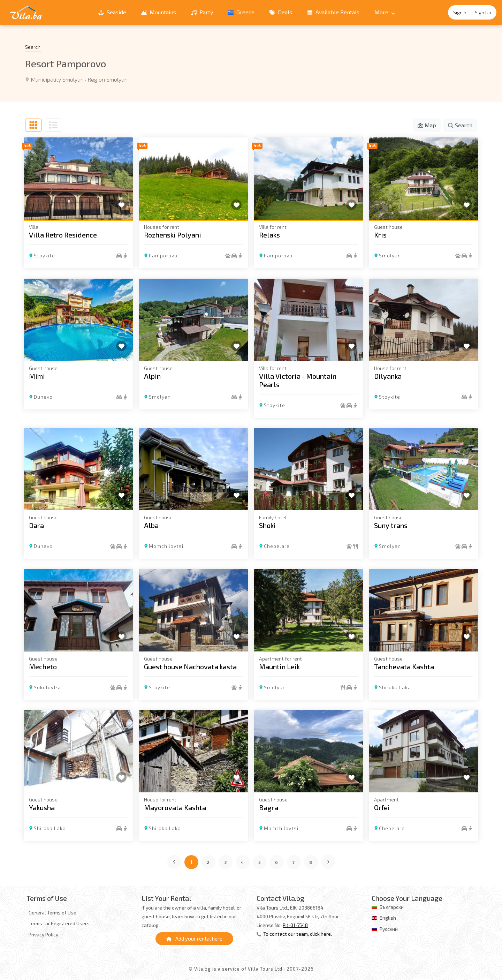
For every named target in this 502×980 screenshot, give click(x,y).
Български (392, 907)
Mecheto (43, 666)
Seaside (112, 12)
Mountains (159, 12)
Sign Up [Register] (483, 12)
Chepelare (277, 546)
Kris (380, 235)
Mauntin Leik (279, 666)
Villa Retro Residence (63, 235)
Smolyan (390, 255)
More (385, 12)
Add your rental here (194, 938)
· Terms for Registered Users (58, 923)
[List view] (53, 125)
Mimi (37, 376)
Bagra (269, 807)
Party (202, 12)
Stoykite (44, 255)
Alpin (152, 376)
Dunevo (43, 396)
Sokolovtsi (47, 687)
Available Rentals (333, 12)
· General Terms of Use (51, 913)
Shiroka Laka (395, 687)
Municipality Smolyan (57, 79)
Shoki (267, 525)
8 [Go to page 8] (311, 862)
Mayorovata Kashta (175, 807)
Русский (389, 929)
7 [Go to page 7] (294, 862)
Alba (151, 525)
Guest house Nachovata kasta (190, 666)
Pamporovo (163, 255)
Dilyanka (388, 376)
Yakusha (42, 807)
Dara (36, 525)
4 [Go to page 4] (242, 862)
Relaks (269, 235)
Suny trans (391, 525)
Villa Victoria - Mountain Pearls (298, 380)
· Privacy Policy (42, 934)
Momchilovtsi (166, 546)
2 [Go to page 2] (208, 862)
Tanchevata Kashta (404, 666)
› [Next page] (329, 861)
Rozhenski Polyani (173, 235)
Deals (281, 12)
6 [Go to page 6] (277, 862)
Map (427, 125)
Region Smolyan (108, 79)
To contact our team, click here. (294, 934)
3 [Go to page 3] (226, 862)
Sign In (460, 12)
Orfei (382, 807)
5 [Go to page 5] (260, 862)
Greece (241, 12)
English (388, 918)
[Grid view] (33, 125)
